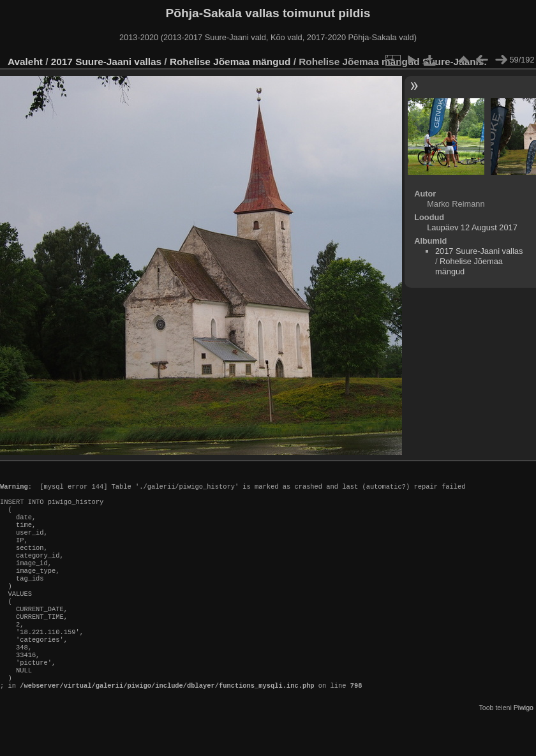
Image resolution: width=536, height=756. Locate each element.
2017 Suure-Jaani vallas (106, 62)
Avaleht (25, 62)
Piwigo (524, 746)
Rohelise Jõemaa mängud (230, 62)
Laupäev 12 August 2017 (472, 227)
